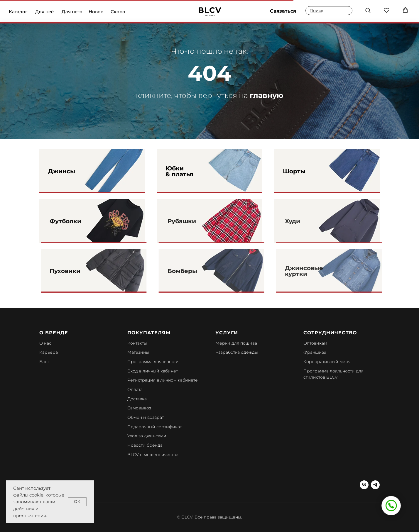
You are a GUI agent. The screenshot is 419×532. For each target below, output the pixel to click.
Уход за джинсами (147, 436)
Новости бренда (145, 445)
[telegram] (375, 485)
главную (267, 95)
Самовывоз (139, 408)
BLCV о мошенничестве (153, 455)
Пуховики (76, 271)
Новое (96, 12)
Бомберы (192, 271)
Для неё (44, 12)
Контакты (137, 343)
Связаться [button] (283, 11)
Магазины (138, 352)
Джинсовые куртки (313, 271)
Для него (72, 12)
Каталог (18, 12)
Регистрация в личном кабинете (163, 380)
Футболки (76, 221)
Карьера (49, 352)
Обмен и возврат (146, 417)
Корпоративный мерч (327, 362)
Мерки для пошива (236, 343)
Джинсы (62, 171)
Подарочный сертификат (154, 427)
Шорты (294, 171)
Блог (44, 362)
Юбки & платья (179, 171)
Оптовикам (315, 343)
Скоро (118, 12)
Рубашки (192, 221)
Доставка (137, 399)
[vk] (364, 485)
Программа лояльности (153, 362)
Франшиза (315, 352)
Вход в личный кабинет (153, 371)
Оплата (135, 389)
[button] (368, 10)
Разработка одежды (237, 352)
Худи (302, 221)
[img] (210, 12)
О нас (45, 343)
